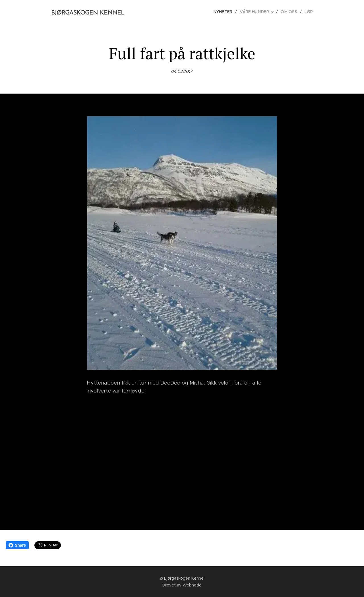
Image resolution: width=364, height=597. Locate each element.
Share (17, 545)
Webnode (192, 585)
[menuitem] (226, 12)
